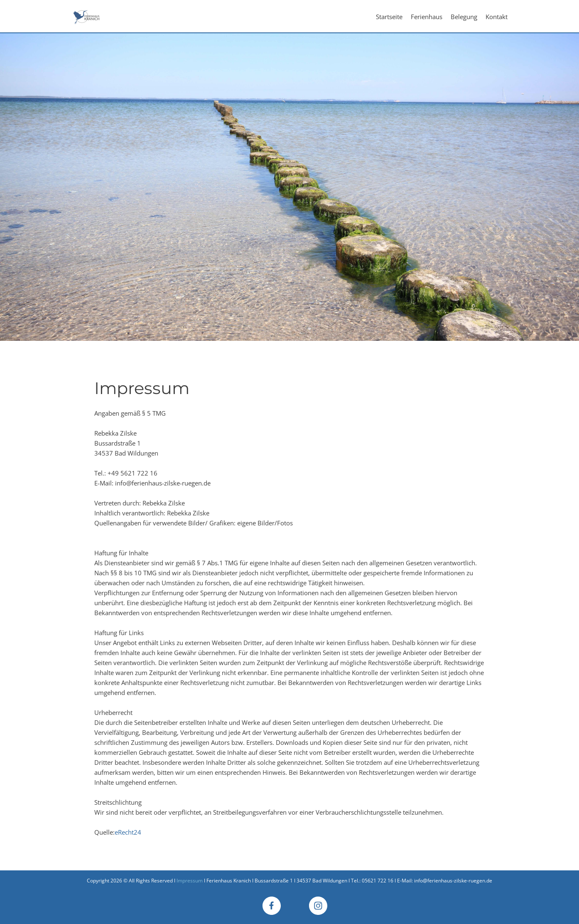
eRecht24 (128, 832)
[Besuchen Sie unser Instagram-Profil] (318, 906)
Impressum (190, 881)
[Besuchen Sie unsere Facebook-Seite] (272, 906)
